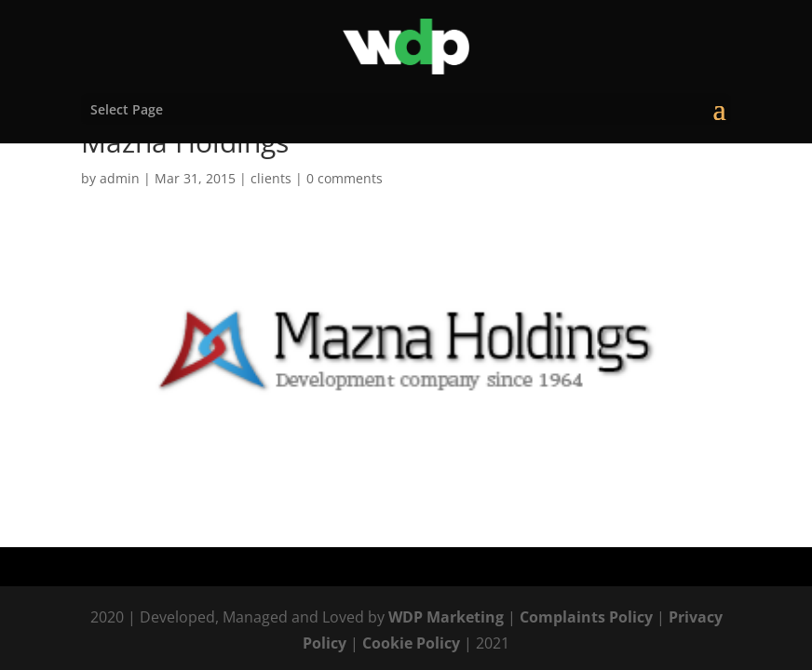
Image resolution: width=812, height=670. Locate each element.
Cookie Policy (411, 643)
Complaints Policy (586, 617)
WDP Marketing (446, 617)
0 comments (345, 178)
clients (271, 178)
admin (120, 178)
